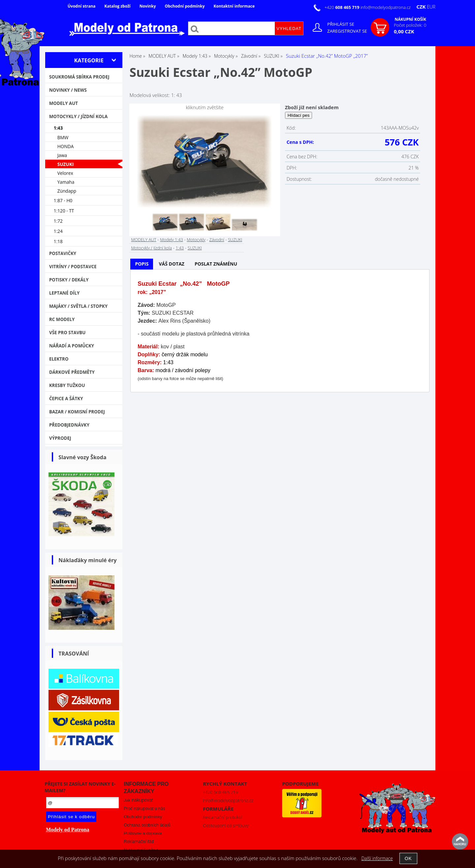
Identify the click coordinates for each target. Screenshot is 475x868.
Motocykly (196, 240)
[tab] (142, 264)
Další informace (377, 858)
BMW (63, 137)
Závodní (217, 240)
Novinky (148, 6)
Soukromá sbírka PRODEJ (79, 77)
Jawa (62, 155)
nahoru (460, 842)
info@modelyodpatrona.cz (386, 7)
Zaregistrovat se (347, 31)
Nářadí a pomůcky (72, 346)
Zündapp (67, 191)
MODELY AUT (143, 240)
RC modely (62, 319)
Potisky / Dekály (69, 280)
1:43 (180, 248)
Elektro (59, 359)
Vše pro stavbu (67, 333)
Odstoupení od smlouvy (226, 825)
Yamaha (66, 182)
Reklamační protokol (222, 817)
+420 (342, 7)
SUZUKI (235, 240)
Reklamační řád (139, 841)
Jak (138, 800)
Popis (142, 264)
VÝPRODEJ (60, 438)
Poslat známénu (216, 264)
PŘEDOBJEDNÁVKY (69, 425)
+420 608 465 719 (220, 792)
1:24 (58, 231)
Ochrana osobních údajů (147, 825)
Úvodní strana (82, 6)
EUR (431, 7)
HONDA (66, 146)
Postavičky (63, 253)
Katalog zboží (118, 6)
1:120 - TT (64, 211)
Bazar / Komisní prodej (77, 412)
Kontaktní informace (234, 6)
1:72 (58, 221)
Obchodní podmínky (185, 6)
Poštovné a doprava (143, 833)
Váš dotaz (172, 264)
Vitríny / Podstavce (73, 267)
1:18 (58, 241)
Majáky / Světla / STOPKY (78, 306)
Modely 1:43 (171, 240)
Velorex (65, 173)
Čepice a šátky (66, 399)
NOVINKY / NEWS (68, 90)
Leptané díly (64, 293)
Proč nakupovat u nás (144, 808)
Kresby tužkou (67, 385)
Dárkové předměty (72, 372)
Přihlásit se (341, 24)
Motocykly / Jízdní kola (151, 248)
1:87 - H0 (63, 200)
